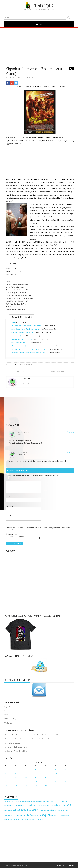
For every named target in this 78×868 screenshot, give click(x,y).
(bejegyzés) (9, 715)
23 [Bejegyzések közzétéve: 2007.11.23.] (46, 782)
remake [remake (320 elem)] (19, 815)
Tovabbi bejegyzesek (30, 383)
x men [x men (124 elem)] (42, 819)
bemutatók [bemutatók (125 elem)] (39, 802)
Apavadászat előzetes (18, 343)
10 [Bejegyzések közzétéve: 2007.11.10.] (56, 774)
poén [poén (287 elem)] (70, 810)
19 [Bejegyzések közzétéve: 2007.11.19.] (6, 782)
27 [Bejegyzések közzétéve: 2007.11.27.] (16, 786)
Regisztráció (8, 707)
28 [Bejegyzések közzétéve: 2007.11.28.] (26, 786)
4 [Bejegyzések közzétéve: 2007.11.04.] (65, 770)
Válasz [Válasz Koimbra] (72, 452)
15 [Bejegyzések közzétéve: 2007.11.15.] (36, 778)
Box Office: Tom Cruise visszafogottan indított (26, 326)
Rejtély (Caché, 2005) (20, 751)
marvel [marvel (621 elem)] (37, 810)
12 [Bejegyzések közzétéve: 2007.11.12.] (6, 778)
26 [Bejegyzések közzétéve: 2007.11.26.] (6, 786)
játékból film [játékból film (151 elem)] (49, 805)
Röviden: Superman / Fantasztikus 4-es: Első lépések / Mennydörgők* (37, 735)
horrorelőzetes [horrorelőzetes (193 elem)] (26, 805)
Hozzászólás (11, 480)
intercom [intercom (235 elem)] (42, 805)
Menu (39, 24)
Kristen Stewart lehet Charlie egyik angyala (25, 329)
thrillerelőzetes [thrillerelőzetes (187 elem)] (10, 819)
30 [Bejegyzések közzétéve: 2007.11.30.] (46, 786)
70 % (18, 364)
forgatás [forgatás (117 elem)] (14, 805)
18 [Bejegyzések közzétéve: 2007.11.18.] (66, 778)
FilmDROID (39, 6)
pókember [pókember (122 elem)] (7, 816)
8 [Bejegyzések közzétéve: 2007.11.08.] (36, 774)
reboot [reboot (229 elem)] (13, 815)
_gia (19, 434)
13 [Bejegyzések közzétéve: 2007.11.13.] (16, 778)
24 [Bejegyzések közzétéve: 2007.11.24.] (56, 782)
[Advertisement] (39, 44)
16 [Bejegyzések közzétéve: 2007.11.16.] (46, 778)
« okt (7, 790)
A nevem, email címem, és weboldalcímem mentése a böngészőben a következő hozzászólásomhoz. (38, 529)
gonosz (23, 364)
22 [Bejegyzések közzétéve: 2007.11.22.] (36, 782)
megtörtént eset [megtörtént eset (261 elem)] (52, 810)
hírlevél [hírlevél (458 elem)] (35, 805)
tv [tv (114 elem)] (16, 819)
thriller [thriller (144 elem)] (67, 816)
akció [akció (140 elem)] (8, 802)
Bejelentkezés (9, 711)
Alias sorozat (17, 743)
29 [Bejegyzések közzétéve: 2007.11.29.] (36, 786)
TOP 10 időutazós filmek (20, 747)
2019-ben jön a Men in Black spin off (23, 332)
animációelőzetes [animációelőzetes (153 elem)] (30, 802)
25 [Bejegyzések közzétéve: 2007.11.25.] (66, 782)
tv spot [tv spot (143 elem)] (18, 819)
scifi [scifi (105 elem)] (32, 816)
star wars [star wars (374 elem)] (61, 815)
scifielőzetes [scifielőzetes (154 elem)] (37, 816)
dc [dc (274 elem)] (50, 801)
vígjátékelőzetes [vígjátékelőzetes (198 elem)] (34, 819)
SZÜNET (13, 322)
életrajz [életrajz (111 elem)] (46, 819)
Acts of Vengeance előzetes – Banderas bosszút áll (28, 346)
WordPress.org (9, 723)
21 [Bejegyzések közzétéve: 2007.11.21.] (26, 782)
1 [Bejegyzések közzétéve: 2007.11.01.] (36, 770)
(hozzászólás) (10, 719)
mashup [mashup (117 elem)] (43, 810)
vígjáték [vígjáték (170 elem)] (25, 819)
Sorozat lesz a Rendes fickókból (21, 339)
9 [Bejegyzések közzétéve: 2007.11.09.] (46, 774)
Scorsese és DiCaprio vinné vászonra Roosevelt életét (29, 353)
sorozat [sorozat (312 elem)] (53, 815)
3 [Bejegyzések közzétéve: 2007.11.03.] (55, 770)
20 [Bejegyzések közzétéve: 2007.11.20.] (16, 782)
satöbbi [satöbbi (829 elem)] (27, 815)
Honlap (8, 516)
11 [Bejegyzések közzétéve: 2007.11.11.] (66, 774)
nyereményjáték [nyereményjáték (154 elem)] (63, 810)
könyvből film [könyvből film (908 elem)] (20, 810)
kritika (10, 364)
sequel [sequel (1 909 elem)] (46, 815)
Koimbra (31, 77)
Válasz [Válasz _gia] (72, 432)
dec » (47, 790)
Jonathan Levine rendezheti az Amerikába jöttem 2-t (28, 349)
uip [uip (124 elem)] (22, 819)
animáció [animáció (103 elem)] (22, 802)
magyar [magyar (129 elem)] (30, 810)
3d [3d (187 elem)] (5, 801)
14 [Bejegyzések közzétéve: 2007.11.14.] (26, 778)
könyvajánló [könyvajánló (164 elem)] (8, 810)
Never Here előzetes (18, 336)
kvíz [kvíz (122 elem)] (55, 805)
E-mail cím (11, 506)
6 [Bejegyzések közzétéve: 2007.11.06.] (16, 774)
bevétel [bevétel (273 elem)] (46, 801)
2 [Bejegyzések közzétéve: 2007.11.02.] (46, 770)
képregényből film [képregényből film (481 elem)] (65, 805)
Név (8, 497)
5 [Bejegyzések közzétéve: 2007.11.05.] (6, 774)
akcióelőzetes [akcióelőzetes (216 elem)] (15, 801)
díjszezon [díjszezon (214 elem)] (8, 805)
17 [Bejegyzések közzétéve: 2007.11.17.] (56, 778)
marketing (29, 364)
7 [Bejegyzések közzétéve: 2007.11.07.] (26, 774)
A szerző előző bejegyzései (22, 317)
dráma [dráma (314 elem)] (54, 801)
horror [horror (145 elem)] (18, 805)
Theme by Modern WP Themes (65, 865)
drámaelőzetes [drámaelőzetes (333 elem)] (63, 801)
